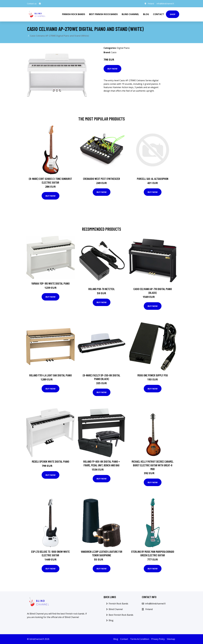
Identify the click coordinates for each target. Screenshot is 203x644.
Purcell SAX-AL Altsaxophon (153, 179)
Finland (151, 4)
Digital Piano (123, 48)
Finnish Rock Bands (74, 14)
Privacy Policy (158, 639)
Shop (173, 14)
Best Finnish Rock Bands (103, 14)
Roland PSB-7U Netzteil (102, 289)
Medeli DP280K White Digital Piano (51, 461)
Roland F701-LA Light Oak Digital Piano (51, 375)
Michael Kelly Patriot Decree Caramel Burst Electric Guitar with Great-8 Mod (153, 465)
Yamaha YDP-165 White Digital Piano (50, 283)
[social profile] (40, 4)
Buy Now (112, 69)
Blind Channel (130, 14)
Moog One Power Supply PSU (153, 375)
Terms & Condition (140, 639)
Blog (146, 14)
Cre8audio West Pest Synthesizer (101, 179)
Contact (158, 14)
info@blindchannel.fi (165, 4)
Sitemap (171, 639)
